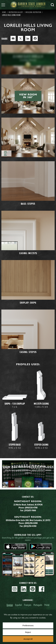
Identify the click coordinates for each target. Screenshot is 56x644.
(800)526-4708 (31, 508)
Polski (47, 605)
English (10, 605)
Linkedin (24, 589)
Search (52, 5)
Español (18, 605)
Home (4, 12)
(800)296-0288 (31, 523)
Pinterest (33, 589)
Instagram (15, 589)
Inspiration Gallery (16, 12)
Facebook (42, 589)
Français (28, 605)
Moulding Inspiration (33, 12)
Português (38, 605)
